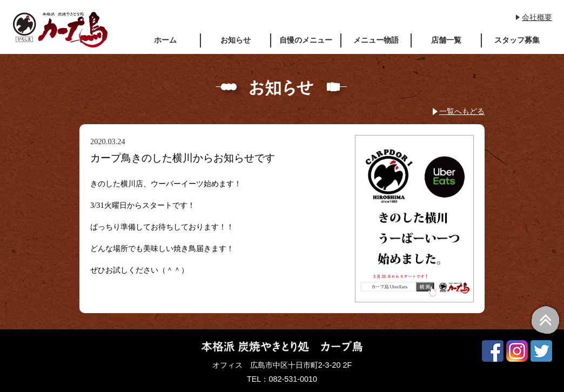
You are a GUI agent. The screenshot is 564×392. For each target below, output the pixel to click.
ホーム (165, 40)
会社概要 (537, 17)
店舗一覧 (446, 40)
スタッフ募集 (517, 40)
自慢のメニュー (306, 40)
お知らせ (236, 40)
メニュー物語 (376, 40)
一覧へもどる (462, 111)
